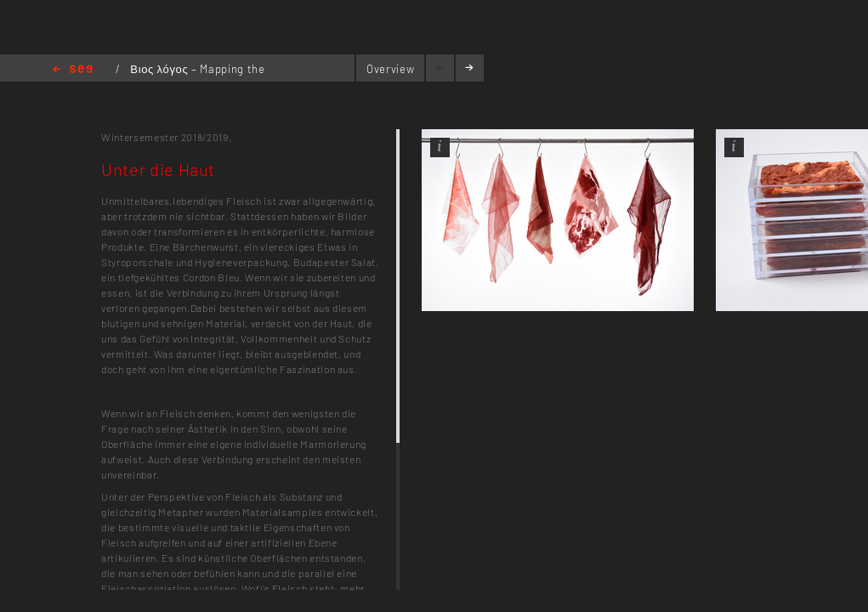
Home (73, 70)
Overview (390, 69)
